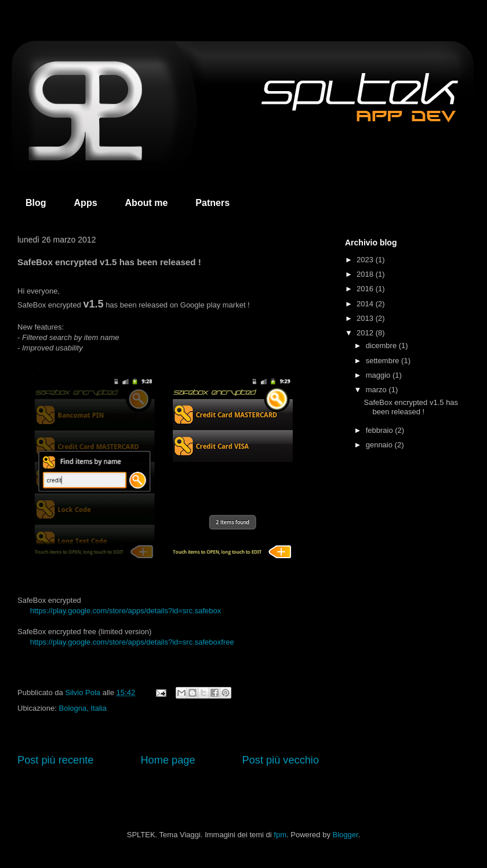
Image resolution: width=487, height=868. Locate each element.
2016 (366, 289)
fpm (280, 835)
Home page (168, 760)
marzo (377, 390)
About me (147, 203)
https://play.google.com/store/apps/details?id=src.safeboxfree (132, 642)
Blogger (346, 835)
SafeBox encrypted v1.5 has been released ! (411, 407)
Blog (36, 203)
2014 (366, 304)
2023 (366, 260)
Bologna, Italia (83, 708)
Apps (86, 203)
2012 (366, 333)
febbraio (381, 430)
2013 (366, 318)
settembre (384, 361)
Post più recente (55, 760)
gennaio (380, 445)
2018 (366, 274)
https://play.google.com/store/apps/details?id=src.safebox (126, 611)
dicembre (382, 346)
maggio (379, 375)
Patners (212, 203)
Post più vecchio (281, 760)
